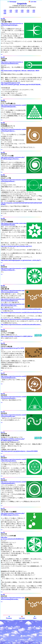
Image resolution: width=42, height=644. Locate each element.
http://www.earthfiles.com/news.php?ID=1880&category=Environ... (13, 514)
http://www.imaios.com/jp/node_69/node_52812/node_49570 (20, 71)
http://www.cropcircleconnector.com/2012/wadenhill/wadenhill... (13, 106)
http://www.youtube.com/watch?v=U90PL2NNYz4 (17, 336)
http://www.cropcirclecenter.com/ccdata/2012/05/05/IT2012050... (14, 224)
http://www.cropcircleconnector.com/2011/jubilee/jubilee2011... (13, 483)
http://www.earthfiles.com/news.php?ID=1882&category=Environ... (13, 440)
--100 (10, 10)
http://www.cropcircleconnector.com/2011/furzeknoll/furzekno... (21, 325)
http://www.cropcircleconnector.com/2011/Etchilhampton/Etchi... (13, 460)
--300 (33, 10)
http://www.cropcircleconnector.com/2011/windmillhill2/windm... (13, 377)
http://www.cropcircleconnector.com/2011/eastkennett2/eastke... (21, 309)
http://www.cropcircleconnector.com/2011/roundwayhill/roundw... (13, 291)
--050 (5, 10)
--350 (5, 12)
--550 (28, 12)
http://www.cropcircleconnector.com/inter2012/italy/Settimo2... (14, 181)
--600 (33, 12)
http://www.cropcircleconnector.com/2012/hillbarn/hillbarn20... (13, 269)
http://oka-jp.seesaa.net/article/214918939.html (12, 538)
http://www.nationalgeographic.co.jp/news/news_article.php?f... (21, 260)
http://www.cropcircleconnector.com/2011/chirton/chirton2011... (13, 397)
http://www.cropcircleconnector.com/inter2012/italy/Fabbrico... (14, 130)
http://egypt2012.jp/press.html (10, 83)
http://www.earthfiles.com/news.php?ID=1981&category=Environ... (13, 158)
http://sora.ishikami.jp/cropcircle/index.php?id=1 (16, 246)
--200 (22, 10)
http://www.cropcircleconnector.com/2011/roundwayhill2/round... (13, 300)
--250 (28, 10)
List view (32, 2)
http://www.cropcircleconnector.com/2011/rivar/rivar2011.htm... (13, 305)
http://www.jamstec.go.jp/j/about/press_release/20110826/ (19, 451)
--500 (22, 12)
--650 (5, 14)
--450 (16, 12)
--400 (10, 12)
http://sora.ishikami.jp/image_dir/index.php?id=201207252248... (21, 85)
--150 (16, 10)
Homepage (12, 2)
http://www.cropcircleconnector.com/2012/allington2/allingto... (12, 24)
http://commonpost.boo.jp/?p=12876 (13, 348)
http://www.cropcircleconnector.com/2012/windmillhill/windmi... (12, 63)
